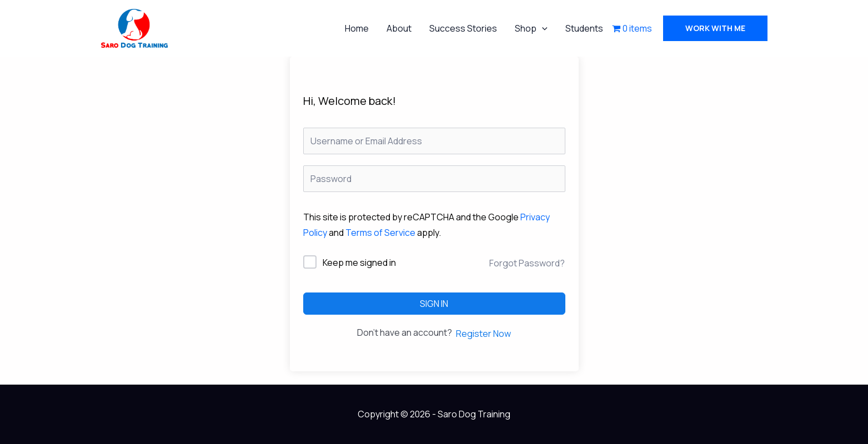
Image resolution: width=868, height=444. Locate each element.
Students (584, 28)
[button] (715, 28)
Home (357, 28)
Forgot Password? (527, 263)
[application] (542, 28)
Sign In (434, 304)
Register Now (483, 334)
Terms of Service (380, 233)
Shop (531, 28)
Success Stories (463, 28)
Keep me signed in (359, 263)
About (399, 28)
